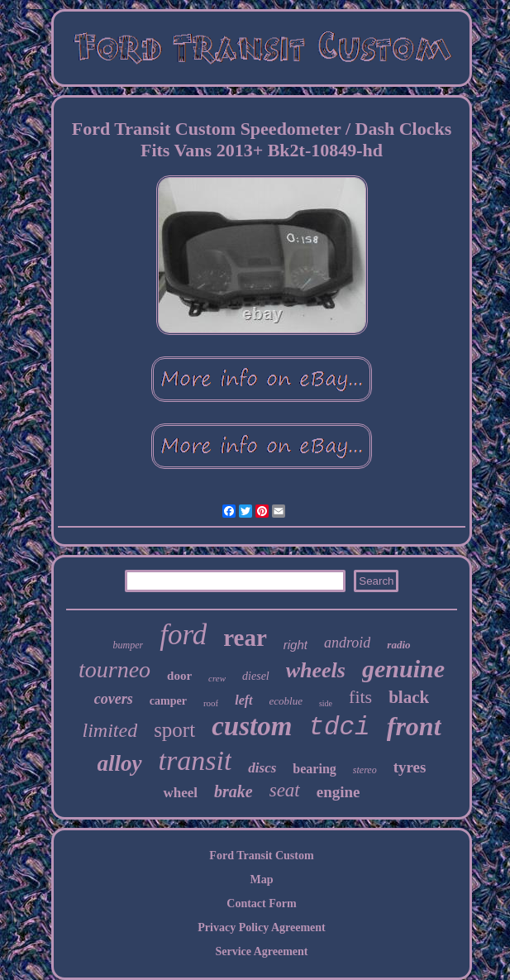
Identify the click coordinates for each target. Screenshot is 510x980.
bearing (314, 769)
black (409, 697)
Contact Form (261, 904)
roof (211, 703)
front (414, 726)
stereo (365, 770)
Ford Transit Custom (261, 856)
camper (168, 701)
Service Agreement (261, 951)
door (179, 676)
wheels (316, 670)
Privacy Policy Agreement (261, 927)
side (326, 703)
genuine (403, 669)
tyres (410, 767)
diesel (256, 676)
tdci (339, 727)
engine (338, 792)
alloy (120, 763)
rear (245, 638)
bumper (128, 645)
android (347, 643)
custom (252, 726)
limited (110, 730)
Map (262, 880)
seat (285, 790)
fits (360, 697)
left (243, 700)
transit (195, 760)
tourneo (114, 669)
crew (217, 678)
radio (398, 645)
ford (183, 635)
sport (174, 730)
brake (234, 791)
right (296, 645)
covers (114, 699)
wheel (180, 793)
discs (262, 768)
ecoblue (286, 701)
